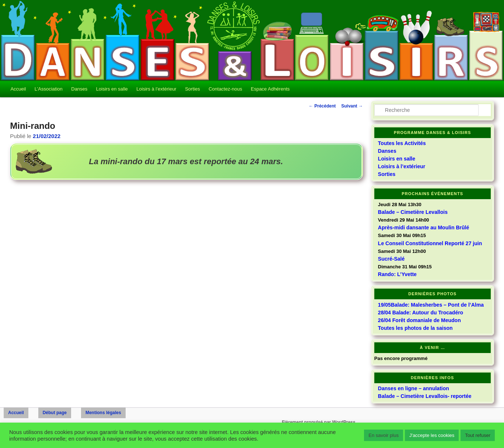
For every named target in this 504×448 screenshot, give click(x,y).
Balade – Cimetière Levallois (413, 212)
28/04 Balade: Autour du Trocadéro (421, 313)
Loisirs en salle (112, 89)
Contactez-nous (225, 89)
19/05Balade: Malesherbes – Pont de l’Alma (431, 305)
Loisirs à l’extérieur (156, 89)
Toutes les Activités (402, 143)
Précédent (322, 106)
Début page (55, 413)
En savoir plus (384, 435)
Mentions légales (103, 413)
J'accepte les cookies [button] (432, 435)
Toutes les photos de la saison (415, 328)
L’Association (49, 89)
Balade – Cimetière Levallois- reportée (425, 396)
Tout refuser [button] (478, 435)
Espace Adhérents (270, 89)
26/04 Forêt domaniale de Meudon (419, 320)
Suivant (352, 106)
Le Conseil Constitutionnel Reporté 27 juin (430, 243)
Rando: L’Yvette (397, 274)
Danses (79, 89)
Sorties (192, 89)
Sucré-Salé (391, 259)
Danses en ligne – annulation (414, 388)
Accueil (18, 89)
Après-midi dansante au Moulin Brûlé (423, 227)
